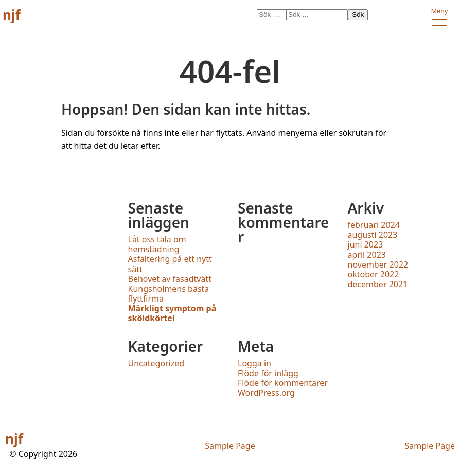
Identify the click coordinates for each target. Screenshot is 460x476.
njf (12, 15)
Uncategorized (156, 363)
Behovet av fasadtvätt (170, 279)
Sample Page (230, 446)
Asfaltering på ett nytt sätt (170, 264)
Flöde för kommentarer (283, 383)
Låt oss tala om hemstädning (157, 244)
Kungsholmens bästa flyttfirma (169, 294)
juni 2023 (366, 244)
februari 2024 (374, 225)
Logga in (254, 363)
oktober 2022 (374, 274)
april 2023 (367, 255)
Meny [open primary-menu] (439, 13)
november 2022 (378, 265)
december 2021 (378, 284)
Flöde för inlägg (268, 373)
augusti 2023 (373, 235)
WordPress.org (266, 393)
